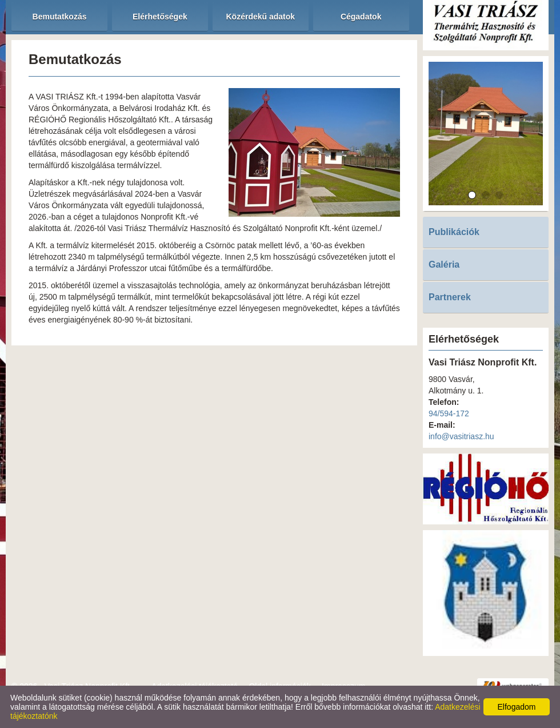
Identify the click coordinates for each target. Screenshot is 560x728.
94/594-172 (449, 413)
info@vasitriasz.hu (461, 436)
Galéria (444, 264)
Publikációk (454, 232)
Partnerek (450, 297)
